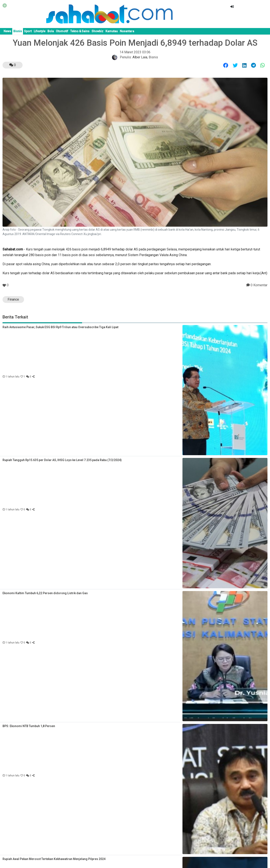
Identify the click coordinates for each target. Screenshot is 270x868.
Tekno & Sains (80, 31)
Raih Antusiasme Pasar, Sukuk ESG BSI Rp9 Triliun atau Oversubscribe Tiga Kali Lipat (60, 327)
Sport (28, 31)
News (7, 31)
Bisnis (18, 31)
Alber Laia (140, 57)
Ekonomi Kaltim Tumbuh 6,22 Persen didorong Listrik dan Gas (45, 593)
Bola (51, 31)
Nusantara (127, 31)
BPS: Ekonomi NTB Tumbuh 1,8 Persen (29, 726)
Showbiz (97, 31)
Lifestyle (40, 31)
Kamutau (112, 31)
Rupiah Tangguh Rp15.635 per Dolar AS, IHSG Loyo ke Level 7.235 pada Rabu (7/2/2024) (62, 460)
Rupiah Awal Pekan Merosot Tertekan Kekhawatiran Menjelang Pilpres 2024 (54, 859)
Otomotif (62, 31)
